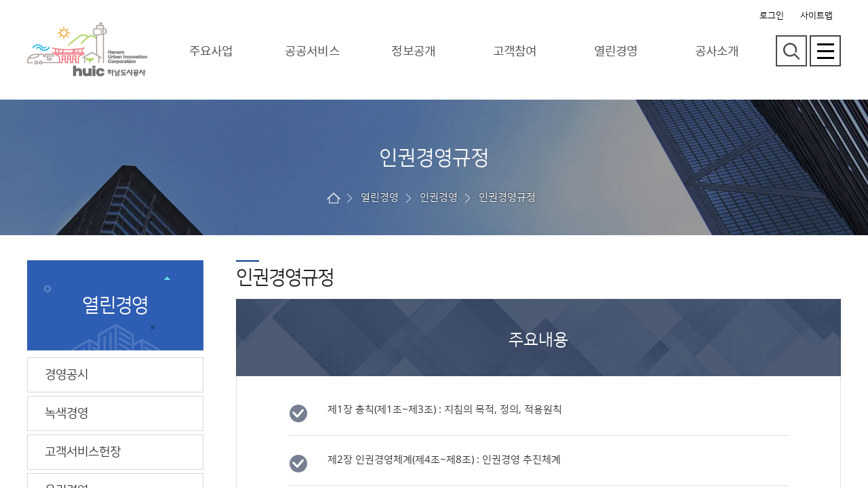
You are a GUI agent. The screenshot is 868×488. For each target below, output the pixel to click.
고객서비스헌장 (83, 452)
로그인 (772, 16)
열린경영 (616, 51)
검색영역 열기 (791, 51)
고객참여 (515, 51)
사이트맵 (816, 16)
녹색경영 (66, 413)
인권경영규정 (507, 198)
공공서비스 (312, 51)
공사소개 (717, 51)
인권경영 (439, 198)
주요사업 (211, 51)
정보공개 (413, 51)
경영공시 (66, 375)
